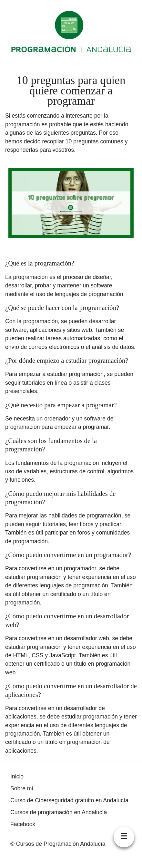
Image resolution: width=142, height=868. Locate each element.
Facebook (23, 824)
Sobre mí (22, 788)
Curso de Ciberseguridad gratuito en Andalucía (69, 800)
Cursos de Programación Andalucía (61, 844)
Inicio (17, 776)
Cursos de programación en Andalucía (59, 812)
